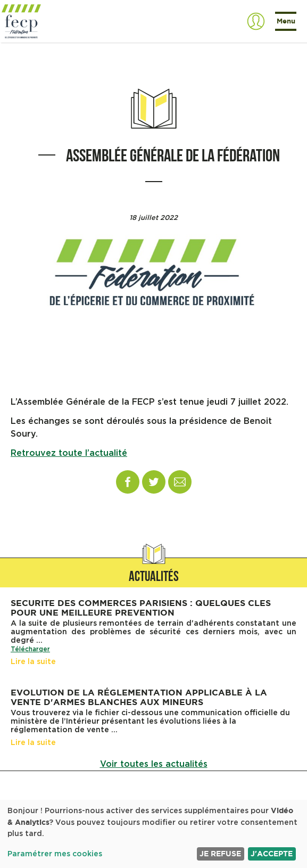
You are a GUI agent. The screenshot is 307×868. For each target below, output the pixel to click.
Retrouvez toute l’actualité (69, 453)
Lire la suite (33, 662)
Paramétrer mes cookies (55, 854)
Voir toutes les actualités (154, 764)
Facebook (128, 482)
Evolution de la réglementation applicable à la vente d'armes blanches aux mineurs (139, 697)
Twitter (154, 482)
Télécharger (30, 649)
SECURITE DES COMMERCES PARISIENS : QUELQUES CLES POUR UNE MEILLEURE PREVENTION (141, 608)
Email (180, 482)
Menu (286, 21)
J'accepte (272, 854)
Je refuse (220, 854)
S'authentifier (256, 21)
